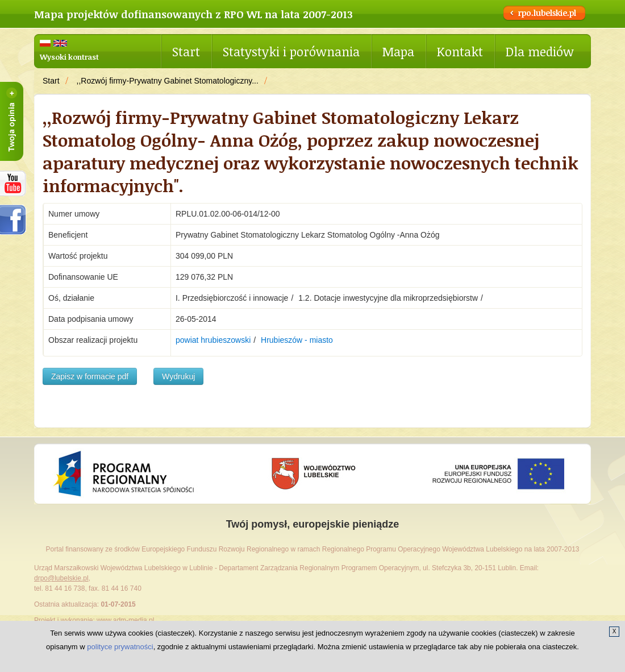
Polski (45, 43)
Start (186, 51)
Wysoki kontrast (69, 57)
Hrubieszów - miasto (297, 340)
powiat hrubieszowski (213, 340)
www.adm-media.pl (125, 620)
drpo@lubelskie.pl (61, 578)
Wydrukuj (178, 376)
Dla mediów (540, 51)
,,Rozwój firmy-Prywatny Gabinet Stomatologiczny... (168, 81)
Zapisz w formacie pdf (90, 376)
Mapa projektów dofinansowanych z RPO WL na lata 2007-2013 (193, 14)
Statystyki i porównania (291, 51)
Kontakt (460, 51)
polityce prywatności (120, 647)
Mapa (398, 51)
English (60, 43)
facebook (13, 220)
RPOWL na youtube (13, 183)
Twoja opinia (12, 121)
